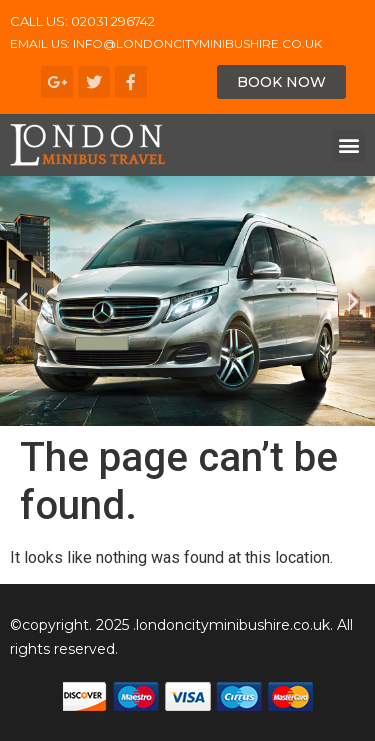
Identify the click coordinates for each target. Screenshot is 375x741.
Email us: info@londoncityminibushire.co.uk (166, 43)
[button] (281, 82)
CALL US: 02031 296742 (82, 21)
